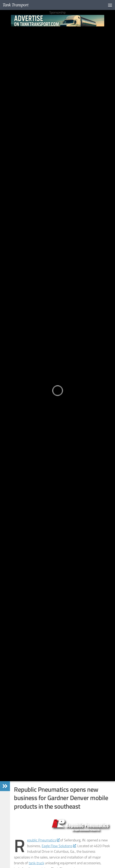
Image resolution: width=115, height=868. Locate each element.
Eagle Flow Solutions (59, 846)
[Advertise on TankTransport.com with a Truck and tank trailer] (57, 21)
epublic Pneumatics (43, 840)
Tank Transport (16, 5)
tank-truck (36, 863)
